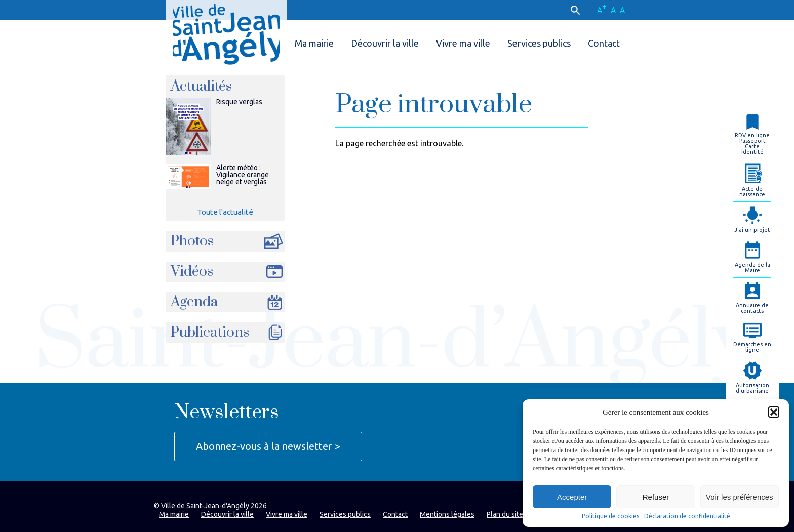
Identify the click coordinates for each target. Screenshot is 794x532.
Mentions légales (447, 514)
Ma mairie (314, 43)
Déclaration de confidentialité (687, 516)
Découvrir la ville (385, 43)
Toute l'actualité (225, 212)
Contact (604, 43)
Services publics (539, 43)
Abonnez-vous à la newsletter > (268, 446)
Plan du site (505, 514)
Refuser (656, 497)
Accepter (572, 497)
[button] (774, 412)
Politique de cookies (610, 516)
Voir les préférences (740, 497)
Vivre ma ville (463, 43)
